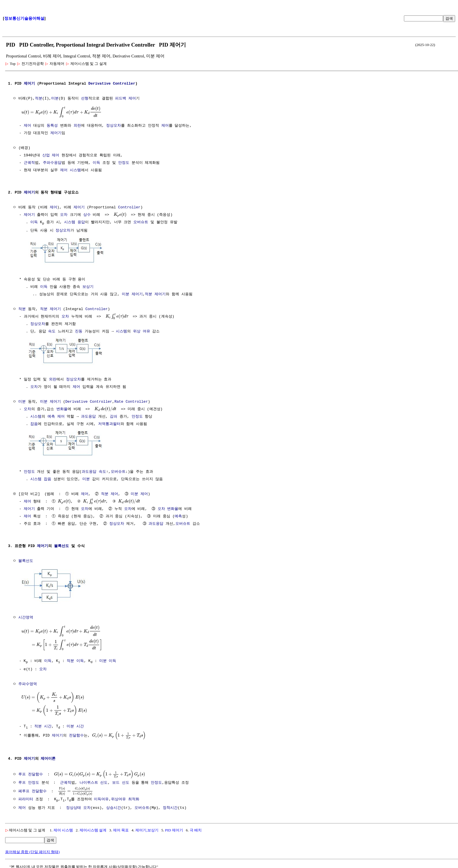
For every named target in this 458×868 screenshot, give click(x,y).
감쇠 (114, 416)
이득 (96, 163)
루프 (22, 780)
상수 (87, 215)
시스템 (121, 331)
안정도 (124, 163)
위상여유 (118, 797)
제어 (27, 126)
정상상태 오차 (78, 806)
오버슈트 (141, 222)
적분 (39, 99)
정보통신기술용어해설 (24, 18)
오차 (64, 215)
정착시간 (170, 806)
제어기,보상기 (147, 828)
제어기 (29, 84)
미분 (55, 99)
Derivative (100, 84)
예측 (51, 416)
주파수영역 (28, 682)
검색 (449, 18)
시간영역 (26, 616)
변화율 (62, 408)
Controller (124, 84)
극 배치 (196, 828)
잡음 (34, 423)
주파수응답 (52, 163)
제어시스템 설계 (93, 828)
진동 (79, 331)
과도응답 (88, 416)
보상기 (88, 287)
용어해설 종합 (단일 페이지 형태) (32, 850)
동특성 (52, 126)
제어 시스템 (71, 170)
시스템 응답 (75, 222)
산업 (46, 155)
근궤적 (29, 163)
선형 (85, 99)
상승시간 (114, 806)
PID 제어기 (174, 828)
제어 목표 (121, 828)
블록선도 (62, 545)
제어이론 (48, 756)
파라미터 (26, 797)
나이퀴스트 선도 (94, 780)
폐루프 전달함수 (32, 788)
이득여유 (101, 797)
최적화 (134, 797)
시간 (48, 723)
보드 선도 (121, 780)
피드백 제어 (125, 99)
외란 (77, 126)
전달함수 (76, 733)
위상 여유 (142, 331)
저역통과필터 (109, 423)
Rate (119, 401)
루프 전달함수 (31, 771)
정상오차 (114, 126)
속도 (52, 331)
